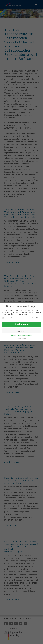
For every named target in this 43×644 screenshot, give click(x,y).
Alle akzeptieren (21, 324)
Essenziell (7, 318)
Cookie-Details (22, 338)
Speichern (22, 331)
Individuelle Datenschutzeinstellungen (22, 336)
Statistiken (34, 318)
